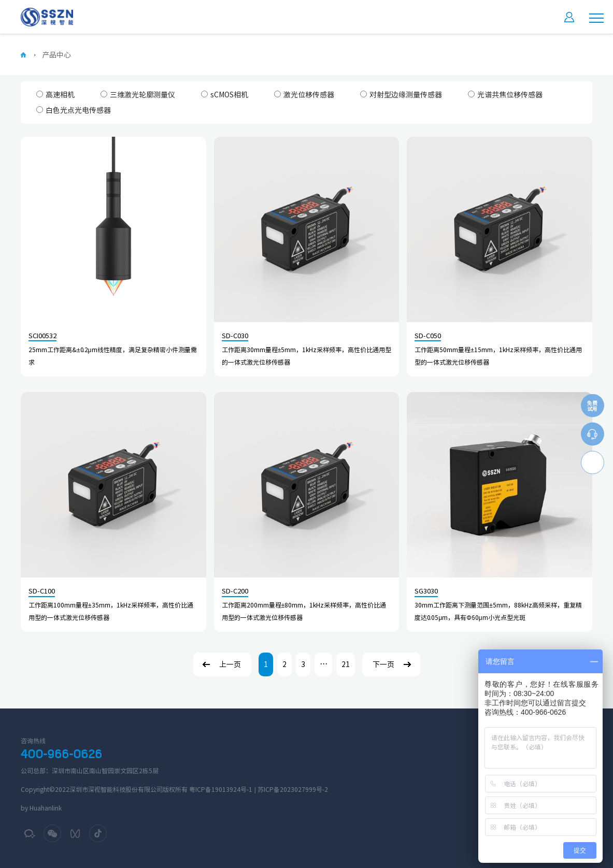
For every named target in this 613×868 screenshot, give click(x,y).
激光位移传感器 (304, 95)
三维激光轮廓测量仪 (138, 95)
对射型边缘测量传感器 (401, 95)
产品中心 (56, 55)
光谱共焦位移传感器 (505, 95)
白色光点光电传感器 (74, 110)
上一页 (230, 664)
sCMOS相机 (225, 95)
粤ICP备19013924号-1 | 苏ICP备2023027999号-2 (259, 789)
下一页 (383, 664)
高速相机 (55, 95)
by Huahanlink (41, 808)
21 (346, 664)
